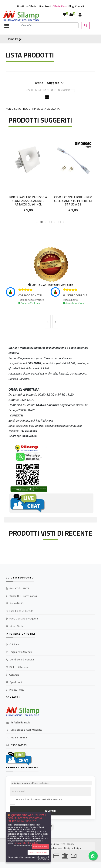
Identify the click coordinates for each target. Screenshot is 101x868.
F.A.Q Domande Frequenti (22, 619)
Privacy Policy (15, 690)
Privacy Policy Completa (26, 843)
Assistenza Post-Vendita (24, 730)
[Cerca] (49, 25)
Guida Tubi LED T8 (17, 589)
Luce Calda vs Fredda (19, 611)
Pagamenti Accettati (19, 652)
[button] (37, 222)
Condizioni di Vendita (20, 660)
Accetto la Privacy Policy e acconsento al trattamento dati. (40, 799)
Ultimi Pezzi (44, 6)
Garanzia (12, 675)
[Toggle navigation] (7, 26)
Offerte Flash (60, 6)
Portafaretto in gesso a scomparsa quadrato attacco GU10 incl (73, 201)
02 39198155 (16, 738)
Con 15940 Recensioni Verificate (52, 285)
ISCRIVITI (50, 811)
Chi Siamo (13, 645)
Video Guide (15, 626)
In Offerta (31, 6)
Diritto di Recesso (18, 667)
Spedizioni (14, 682)
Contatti (79, 6)
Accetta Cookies (40, 846)
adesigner (77, 848)
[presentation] (48, 322)
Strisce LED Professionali (21, 596)
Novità (21, 6)
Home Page (14, 39)
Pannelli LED (15, 604)
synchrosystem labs (52, 848)
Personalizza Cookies (38, 852)
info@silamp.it (18, 723)
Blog (71, 6)
